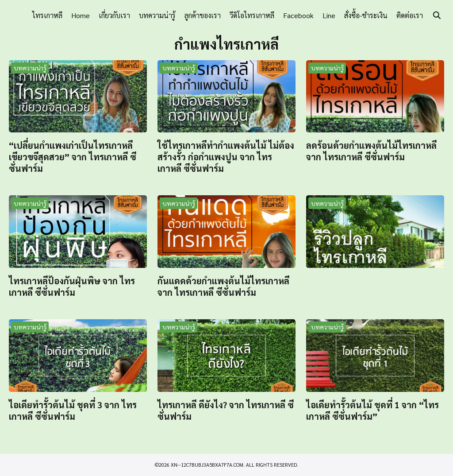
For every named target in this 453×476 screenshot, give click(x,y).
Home (81, 15)
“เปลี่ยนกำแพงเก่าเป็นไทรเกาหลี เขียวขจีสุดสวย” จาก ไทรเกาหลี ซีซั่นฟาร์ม (73, 157)
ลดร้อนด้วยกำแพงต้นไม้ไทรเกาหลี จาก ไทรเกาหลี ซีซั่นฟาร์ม (371, 151)
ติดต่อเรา (410, 15)
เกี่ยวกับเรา (114, 15)
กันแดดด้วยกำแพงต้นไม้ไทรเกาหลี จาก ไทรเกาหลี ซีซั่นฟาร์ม (223, 286)
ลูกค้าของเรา (203, 15)
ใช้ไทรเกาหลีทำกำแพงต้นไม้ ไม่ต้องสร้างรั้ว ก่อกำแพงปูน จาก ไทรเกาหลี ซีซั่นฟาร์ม (226, 157)
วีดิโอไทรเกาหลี (252, 15)
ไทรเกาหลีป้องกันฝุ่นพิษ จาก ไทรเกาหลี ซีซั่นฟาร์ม (72, 286)
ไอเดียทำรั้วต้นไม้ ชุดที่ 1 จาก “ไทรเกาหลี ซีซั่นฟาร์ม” (372, 410)
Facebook (298, 15)
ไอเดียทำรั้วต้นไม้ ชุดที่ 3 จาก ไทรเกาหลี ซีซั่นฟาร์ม (73, 410)
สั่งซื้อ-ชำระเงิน (366, 15)
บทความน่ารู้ (157, 15)
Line (329, 15)
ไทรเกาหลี (47, 15)
